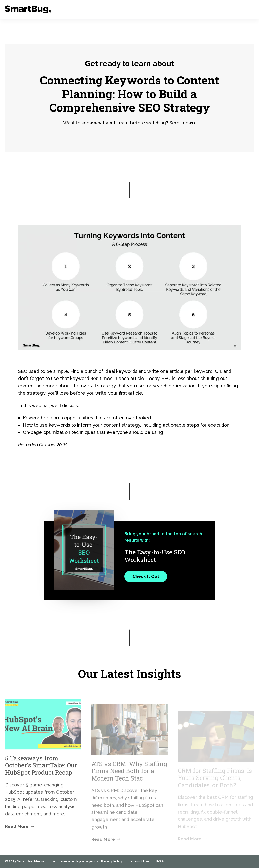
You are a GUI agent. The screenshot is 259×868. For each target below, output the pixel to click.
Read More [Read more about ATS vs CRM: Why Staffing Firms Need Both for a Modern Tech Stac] (103, 850)
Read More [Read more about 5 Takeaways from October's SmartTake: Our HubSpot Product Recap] (17, 838)
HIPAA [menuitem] (159, 861)
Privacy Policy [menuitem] (112, 861)
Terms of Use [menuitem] (139, 861)
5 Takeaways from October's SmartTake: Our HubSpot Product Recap (41, 777)
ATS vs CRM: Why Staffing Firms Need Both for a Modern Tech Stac (129, 782)
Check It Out (146, 576)
